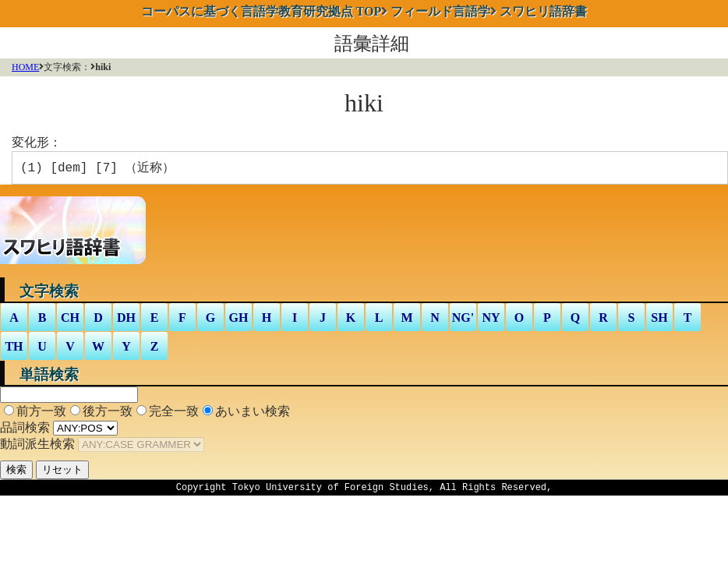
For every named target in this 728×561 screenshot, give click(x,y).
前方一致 (41, 414)
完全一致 (174, 414)
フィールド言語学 (440, 11)
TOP (262, 11)
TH (14, 349)
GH (239, 321)
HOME (25, 67)
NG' (463, 321)
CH (70, 321)
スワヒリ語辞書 (543, 11)
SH (659, 321)
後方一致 (108, 414)
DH (126, 321)
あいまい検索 (253, 414)
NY (491, 321)
